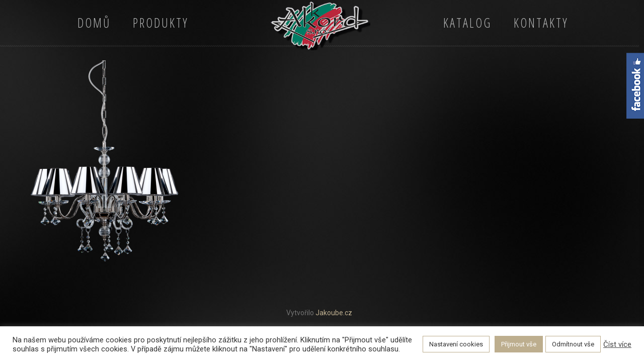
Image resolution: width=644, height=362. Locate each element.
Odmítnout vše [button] (573, 344)
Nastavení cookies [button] (456, 344)
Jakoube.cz (334, 313)
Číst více (617, 344)
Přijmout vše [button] (519, 344)
